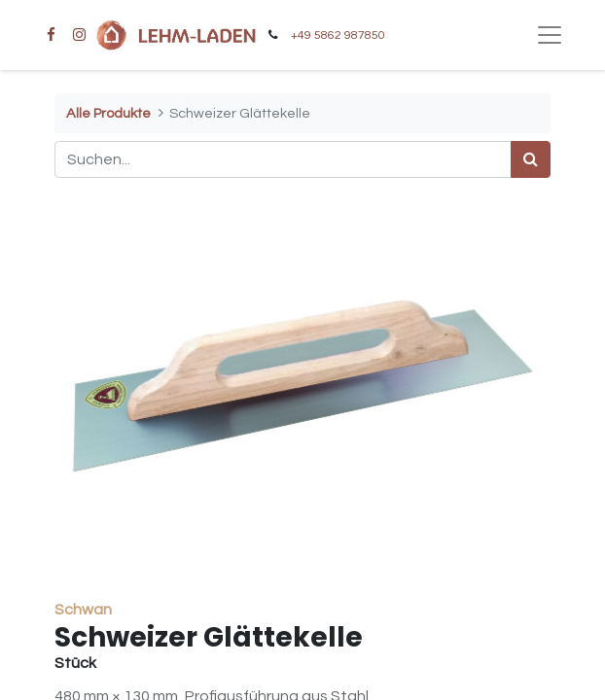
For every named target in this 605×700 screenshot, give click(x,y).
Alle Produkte (108, 113)
